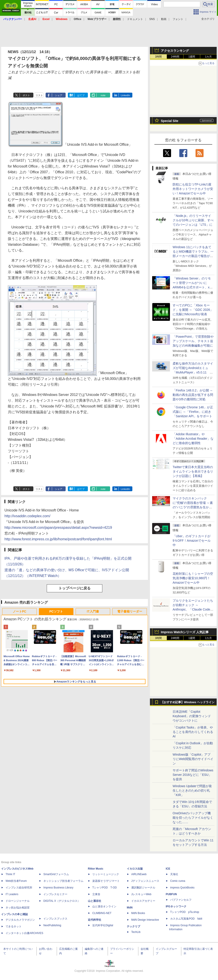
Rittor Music (96, 869)
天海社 (174, 874)
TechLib (136, 932)
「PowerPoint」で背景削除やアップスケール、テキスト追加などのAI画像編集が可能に (193, 341)
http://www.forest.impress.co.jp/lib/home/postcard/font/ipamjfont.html (58, 539)
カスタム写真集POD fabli (186, 919)
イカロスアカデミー (143, 901)
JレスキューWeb (141, 894)
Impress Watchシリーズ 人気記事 (185, 632)
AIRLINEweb (139, 874)
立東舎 (96, 894)
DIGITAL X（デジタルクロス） (62, 901)
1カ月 (209, 57)
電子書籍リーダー (130, 611)
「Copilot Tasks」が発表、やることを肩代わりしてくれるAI (193, 732)
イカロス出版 (135, 869)
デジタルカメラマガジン (20, 920)
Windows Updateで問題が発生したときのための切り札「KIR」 (192, 790)
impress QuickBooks (182, 888)
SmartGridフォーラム (56, 874)
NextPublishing (52, 925)
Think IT (10, 874)
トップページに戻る (75, 588)
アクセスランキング (175, 51)
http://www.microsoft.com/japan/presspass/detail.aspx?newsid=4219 (58, 528)
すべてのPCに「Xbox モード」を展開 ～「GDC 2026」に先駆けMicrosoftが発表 (193, 310)
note (103, 95)
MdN (130, 908)
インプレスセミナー (55, 894)
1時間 (158, 57)
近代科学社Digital (103, 925)
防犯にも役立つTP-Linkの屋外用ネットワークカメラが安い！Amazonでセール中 (193, 189)
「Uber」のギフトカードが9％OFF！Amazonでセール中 (192, 541)
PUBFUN (171, 894)
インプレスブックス (55, 919)
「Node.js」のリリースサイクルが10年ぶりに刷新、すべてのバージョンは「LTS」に (193, 220)
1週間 (192, 57)
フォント (178, 19)
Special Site (170, 121)
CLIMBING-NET (102, 913)
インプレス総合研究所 (19, 888)
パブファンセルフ (181, 900)
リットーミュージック (106, 874)
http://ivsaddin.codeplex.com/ (27, 516)
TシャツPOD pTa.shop (185, 912)
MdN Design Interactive (145, 920)
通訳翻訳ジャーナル (143, 888)
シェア (59, 95)
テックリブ (133, 926)
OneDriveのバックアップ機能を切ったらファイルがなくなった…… (193, 818)
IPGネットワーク (176, 906)
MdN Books (138, 913)
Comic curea (178, 881)
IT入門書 (93, 611)
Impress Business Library (58, 888)
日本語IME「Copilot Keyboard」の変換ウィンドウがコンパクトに (192, 716)
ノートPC (19, 611)
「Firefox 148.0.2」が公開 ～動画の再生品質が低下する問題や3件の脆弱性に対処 (193, 395)
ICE (168, 869)
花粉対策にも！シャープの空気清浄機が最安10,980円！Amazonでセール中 (193, 578)
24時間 (175, 57)
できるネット (14, 926)
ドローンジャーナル (18, 901)
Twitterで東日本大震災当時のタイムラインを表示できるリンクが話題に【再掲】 (193, 471)
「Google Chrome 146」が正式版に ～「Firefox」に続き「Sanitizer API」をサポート (193, 412)
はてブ (81, 95)
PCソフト (56, 611)
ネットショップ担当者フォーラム (63, 881)
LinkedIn (125, 95)
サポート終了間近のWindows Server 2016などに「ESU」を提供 (193, 775)
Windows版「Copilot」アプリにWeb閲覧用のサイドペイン (193, 759)
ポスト (26, 95)
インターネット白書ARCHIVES (24, 933)
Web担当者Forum (16, 881)
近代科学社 (95, 920)
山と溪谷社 (95, 901)
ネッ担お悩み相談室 (18, 908)
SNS (152, 19)
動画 (164, 19)
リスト (39, 95)
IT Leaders (12, 894)
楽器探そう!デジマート (106, 881)
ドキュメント (135, 19)
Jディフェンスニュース (145, 881)
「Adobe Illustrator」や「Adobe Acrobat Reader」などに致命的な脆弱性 (193, 439)
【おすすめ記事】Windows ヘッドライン (188, 702)
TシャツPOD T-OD (105, 888)
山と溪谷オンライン (104, 906)
